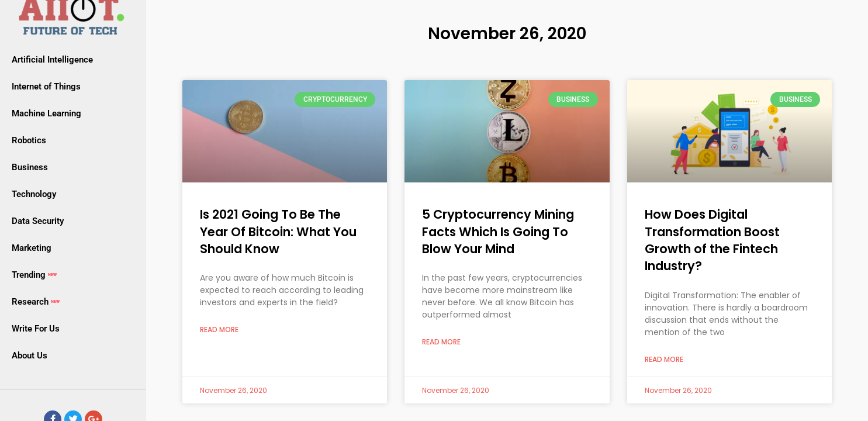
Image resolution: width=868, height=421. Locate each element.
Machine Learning (46, 113)
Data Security (38, 221)
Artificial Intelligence (52, 60)
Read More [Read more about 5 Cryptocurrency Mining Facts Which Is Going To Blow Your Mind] (441, 342)
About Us (30, 356)
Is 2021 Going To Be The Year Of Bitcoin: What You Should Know (278, 232)
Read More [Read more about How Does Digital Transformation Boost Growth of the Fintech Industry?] (664, 360)
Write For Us (36, 329)
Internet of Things (46, 87)
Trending (35, 275)
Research (37, 302)
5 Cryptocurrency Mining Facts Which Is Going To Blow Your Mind (498, 232)
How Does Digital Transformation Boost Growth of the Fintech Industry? (712, 240)
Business (30, 167)
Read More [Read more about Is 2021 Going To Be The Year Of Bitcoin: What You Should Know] (219, 330)
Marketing (32, 248)
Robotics (29, 140)
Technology (34, 194)
